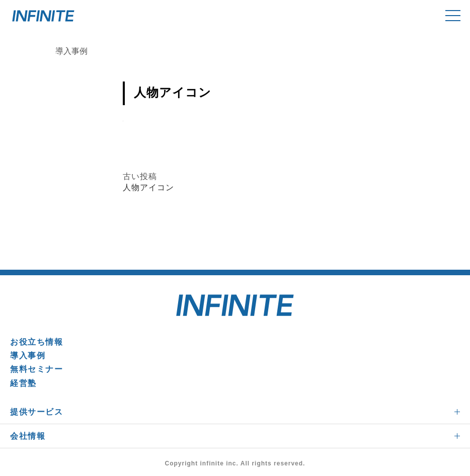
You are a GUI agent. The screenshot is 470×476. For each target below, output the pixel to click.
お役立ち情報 (37, 342)
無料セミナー (37, 369)
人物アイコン (148, 187)
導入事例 (28, 355)
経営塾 (23, 383)
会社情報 (28, 436)
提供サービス (37, 412)
